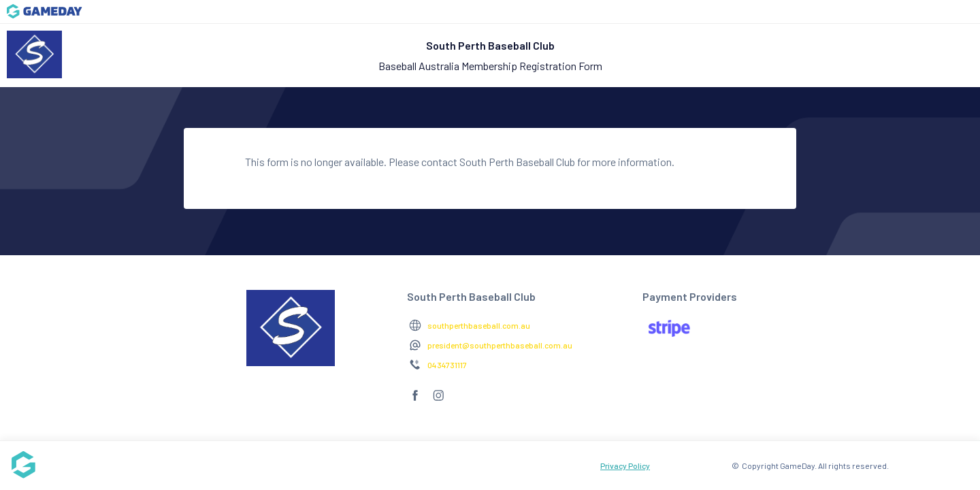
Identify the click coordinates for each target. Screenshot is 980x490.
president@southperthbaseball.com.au (500, 345)
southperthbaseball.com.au (479, 325)
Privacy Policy (625, 465)
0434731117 (447, 365)
